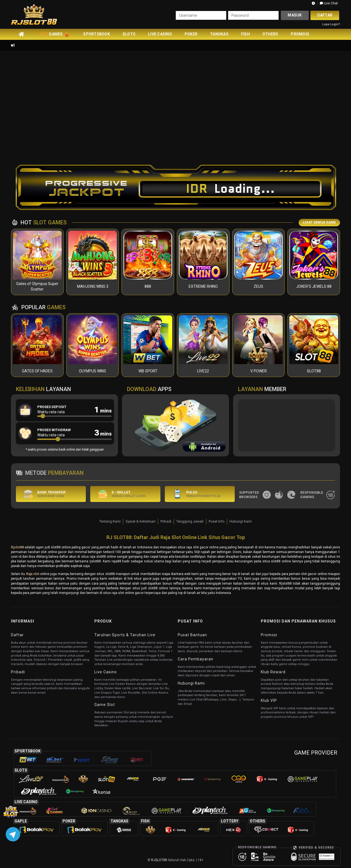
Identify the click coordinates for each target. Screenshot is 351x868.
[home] (21, 34)
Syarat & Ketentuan (141, 521)
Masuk (295, 15)
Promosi (300, 34)
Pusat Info (217, 521)
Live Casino (160, 34)
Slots (129, 34)
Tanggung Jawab (190, 521)
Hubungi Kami (241, 521)
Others (270, 34)
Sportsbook (97, 34)
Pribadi (166, 521)
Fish (245, 34)
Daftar (325, 15)
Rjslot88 (17, 547)
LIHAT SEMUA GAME (319, 222)
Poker (191, 34)
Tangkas (219, 34)
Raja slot (33, 574)
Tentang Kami (110, 521)
